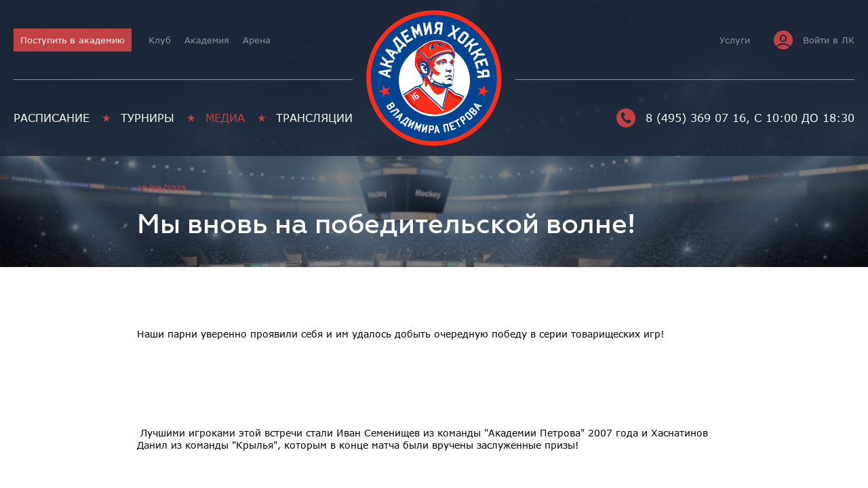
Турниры (147, 118)
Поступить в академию (73, 40)
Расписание (52, 118)
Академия (207, 40)
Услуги (735, 40)
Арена (257, 40)
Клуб (160, 40)
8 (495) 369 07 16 (681, 118)
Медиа (225, 118)
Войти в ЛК (814, 40)
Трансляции (314, 118)
